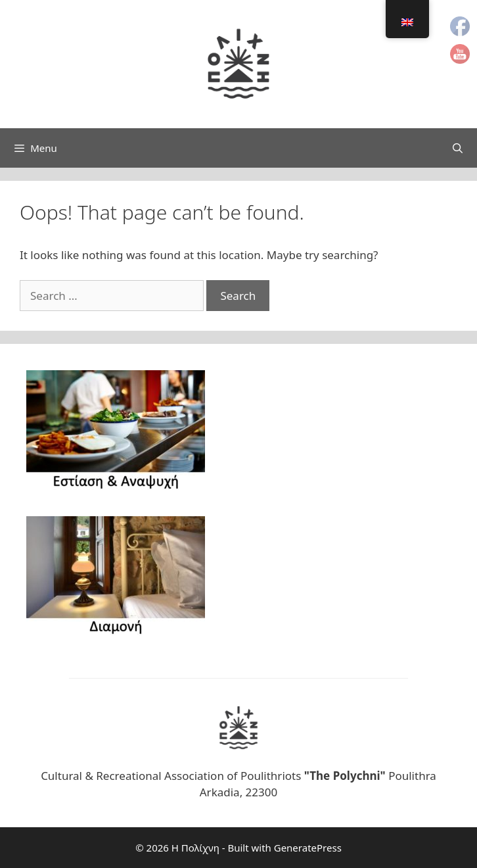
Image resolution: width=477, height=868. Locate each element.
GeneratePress (308, 848)
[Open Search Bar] (458, 148)
